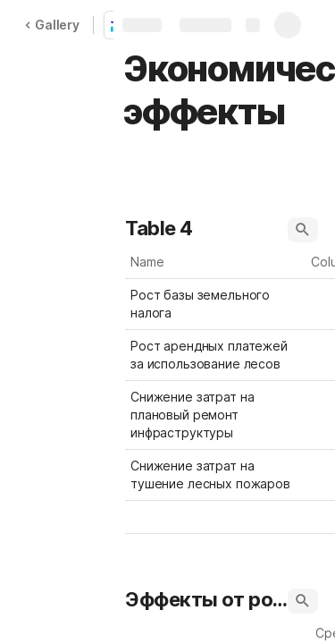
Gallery (52, 25)
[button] (303, 230)
